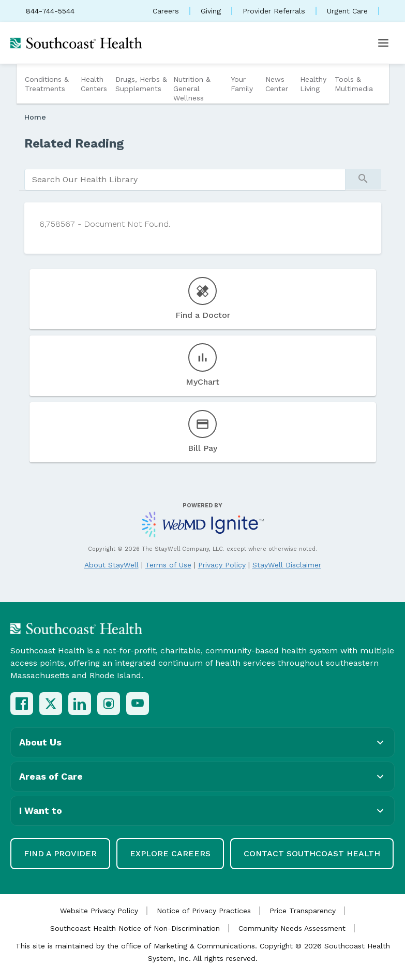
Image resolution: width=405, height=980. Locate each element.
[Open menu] (383, 43)
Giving (211, 11)
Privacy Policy (222, 565)
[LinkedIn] (80, 704)
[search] (185, 180)
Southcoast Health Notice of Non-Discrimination (135, 928)
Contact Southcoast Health (312, 853)
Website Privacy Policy (99, 911)
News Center (277, 84)
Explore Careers (170, 853)
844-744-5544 (50, 11)
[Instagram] (109, 704)
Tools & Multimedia (354, 84)
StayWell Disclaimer (287, 565)
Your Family (242, 84)
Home (35, 117)
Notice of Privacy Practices (204, 911)
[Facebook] (22, 704)
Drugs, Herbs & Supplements (141, 84)
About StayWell (111, 565)
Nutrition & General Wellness (192, 89)
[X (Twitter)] (51, 704)
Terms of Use (168, 565)
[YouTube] (138, 704)
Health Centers (94, 84)
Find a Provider (60, 853)
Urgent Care (347, 11)
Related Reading (74, 143)
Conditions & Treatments (47, 84)
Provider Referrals (274, 11)
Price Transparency (303, 911)
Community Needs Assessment (292, 928)
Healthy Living (313, 84)
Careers (166, 11)
